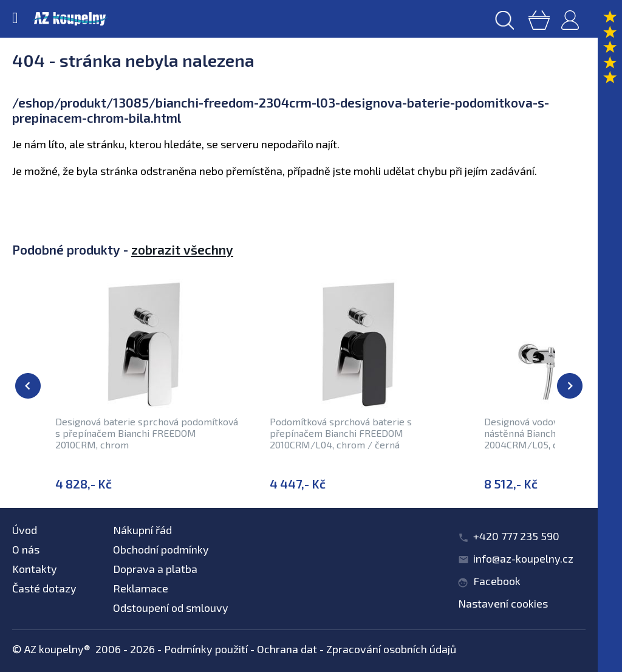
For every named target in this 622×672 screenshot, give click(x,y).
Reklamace (141, 588)
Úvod (25, 530)
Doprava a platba (155, 569)
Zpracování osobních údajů (391, 649)
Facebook (497, 581)
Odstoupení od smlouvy (171, 608)
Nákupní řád (142, 530)
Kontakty (35, 569)
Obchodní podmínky (161, 549)
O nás (26, 549)
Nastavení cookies (503, 603)
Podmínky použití (206, 649)
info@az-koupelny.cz (523, 558)
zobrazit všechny (182, 249)
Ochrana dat (287, 649)
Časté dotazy (44, 588)
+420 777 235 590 (516, 536)
